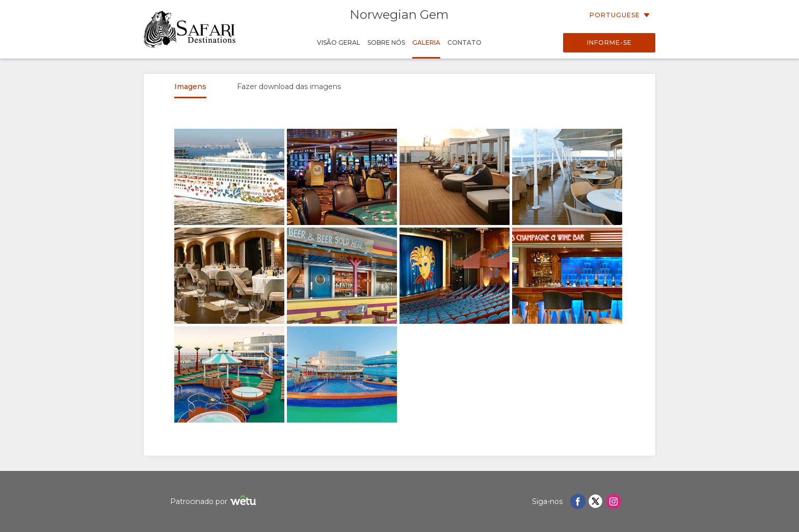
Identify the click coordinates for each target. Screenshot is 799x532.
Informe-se (609, 43)
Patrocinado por (215, 502)
